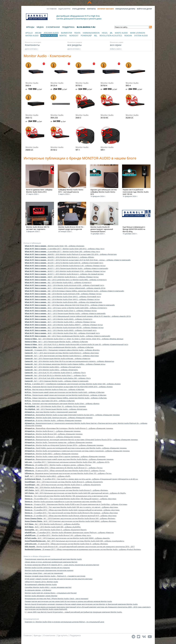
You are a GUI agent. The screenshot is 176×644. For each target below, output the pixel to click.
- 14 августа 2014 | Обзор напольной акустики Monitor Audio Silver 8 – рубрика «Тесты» (65, 471)
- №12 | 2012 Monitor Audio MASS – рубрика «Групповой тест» (61, 330)
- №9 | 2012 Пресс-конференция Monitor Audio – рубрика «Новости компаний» (68, 336)
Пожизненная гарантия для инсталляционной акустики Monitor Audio (53, 559)
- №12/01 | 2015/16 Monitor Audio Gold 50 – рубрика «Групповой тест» (64, 263)
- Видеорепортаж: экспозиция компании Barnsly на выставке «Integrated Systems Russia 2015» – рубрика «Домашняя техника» (81, 440)
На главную (52, 9)
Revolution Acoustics (111, 36)
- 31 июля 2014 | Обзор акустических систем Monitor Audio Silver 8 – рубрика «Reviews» (66, 544)
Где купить (62, 635)
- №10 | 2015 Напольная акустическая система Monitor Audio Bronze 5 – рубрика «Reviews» (66, 490)
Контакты (91, 9)
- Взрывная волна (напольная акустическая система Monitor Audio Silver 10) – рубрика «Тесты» (68, 473)
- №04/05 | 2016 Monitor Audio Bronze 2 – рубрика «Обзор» (59, 257)
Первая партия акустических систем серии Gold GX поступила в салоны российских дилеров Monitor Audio (68, 601)
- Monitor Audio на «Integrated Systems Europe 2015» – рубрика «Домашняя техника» (64, 445)
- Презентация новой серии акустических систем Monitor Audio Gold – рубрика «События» (65, 392)
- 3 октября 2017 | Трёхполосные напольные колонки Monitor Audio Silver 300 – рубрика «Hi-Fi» (67, 462)
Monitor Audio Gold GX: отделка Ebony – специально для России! (51, 593)
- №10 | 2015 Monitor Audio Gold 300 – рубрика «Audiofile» (53, 527)
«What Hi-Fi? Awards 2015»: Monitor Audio (41, 582)
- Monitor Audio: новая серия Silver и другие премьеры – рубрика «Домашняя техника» (65, 456)
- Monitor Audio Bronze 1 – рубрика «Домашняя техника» (53, 431)
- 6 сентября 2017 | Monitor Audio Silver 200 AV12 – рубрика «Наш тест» (65, 249)
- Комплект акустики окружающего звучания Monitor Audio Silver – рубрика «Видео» (62, 404)
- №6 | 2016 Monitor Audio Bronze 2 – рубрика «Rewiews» (52, 487)
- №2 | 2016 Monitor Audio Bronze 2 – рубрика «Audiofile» (52, 524)
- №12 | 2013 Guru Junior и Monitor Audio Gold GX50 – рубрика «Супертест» (66, 308)
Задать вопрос (64, 9)
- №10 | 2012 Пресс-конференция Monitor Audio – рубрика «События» (59, 347)
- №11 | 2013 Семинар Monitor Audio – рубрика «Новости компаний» (57, 381)
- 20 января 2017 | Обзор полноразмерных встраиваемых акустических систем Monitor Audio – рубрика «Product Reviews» (83, 549)
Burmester (67, 33)
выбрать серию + (116, 49)
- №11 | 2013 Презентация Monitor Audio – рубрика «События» (56, 342)
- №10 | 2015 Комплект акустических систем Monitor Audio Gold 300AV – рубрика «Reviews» (71, 521)
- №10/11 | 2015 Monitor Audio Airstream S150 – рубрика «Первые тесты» (65, 271)
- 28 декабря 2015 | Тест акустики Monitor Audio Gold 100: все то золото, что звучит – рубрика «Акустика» (71, 507)
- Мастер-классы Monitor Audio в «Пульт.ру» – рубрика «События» (55, 389)
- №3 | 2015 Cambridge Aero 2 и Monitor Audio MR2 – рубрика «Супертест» (66, 280)
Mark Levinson (138, 33)
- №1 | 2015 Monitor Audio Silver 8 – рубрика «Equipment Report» (56, 530)
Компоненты (32, 45)
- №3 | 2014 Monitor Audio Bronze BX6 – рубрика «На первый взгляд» (63, 302)
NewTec (63, 36)
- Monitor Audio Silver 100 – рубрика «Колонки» (55, 246)
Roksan (128, 36)
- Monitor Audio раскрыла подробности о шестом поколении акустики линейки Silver (63, 502)
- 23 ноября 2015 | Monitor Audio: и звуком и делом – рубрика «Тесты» (58, 465)
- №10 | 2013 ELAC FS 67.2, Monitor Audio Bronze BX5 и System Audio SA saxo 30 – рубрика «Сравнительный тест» (77, 344)
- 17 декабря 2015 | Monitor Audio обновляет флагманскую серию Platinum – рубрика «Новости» (69, 532)
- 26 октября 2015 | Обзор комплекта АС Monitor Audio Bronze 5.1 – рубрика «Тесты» (64, 468)
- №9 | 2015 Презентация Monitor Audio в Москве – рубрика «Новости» (58, 358)
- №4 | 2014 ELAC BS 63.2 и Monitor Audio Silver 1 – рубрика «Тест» (56, 375)
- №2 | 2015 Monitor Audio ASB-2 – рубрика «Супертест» (58, 282)
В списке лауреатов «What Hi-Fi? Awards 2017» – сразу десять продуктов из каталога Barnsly (62, 565)
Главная (28, 635)
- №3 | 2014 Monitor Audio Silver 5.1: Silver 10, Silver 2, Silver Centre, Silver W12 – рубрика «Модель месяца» (74, 339)
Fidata (77, 33)
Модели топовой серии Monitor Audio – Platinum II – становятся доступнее (55, 576)
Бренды (30, 27)
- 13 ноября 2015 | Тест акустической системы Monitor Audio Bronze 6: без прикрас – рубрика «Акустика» (71, 513)
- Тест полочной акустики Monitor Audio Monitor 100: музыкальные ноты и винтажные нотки (66, 496)
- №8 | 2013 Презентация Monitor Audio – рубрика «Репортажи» (56, 409)
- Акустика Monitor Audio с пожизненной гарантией (51, 412)
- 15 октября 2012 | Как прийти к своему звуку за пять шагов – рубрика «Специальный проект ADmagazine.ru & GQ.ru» (81, 479)
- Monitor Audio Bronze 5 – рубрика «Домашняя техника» (53, 437)
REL (96, 36)
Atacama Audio (51, 33)
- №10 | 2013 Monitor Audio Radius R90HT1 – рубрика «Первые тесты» (64, 325)
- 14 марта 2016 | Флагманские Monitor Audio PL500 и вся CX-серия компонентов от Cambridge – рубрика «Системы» (76, 504)
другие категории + (32, 49)
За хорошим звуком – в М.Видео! (38, 590)
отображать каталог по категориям (37, 38)
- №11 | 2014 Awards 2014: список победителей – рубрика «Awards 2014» (65, 288)
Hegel (105, 33)
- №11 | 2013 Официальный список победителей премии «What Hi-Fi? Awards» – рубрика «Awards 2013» (78, 316)
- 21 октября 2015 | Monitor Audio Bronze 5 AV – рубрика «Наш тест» (58, 535)
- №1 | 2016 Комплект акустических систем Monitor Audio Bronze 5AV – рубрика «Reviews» (70, 518)
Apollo (29, 33)
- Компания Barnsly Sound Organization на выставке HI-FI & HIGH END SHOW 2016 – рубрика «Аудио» (69, 387)
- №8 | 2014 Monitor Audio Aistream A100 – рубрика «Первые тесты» (63, 294)
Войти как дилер (144, 9)
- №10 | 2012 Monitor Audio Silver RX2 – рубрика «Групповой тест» (62, 333)
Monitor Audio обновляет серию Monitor (41, 596)
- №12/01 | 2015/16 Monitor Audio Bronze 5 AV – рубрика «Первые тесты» (65, 266)
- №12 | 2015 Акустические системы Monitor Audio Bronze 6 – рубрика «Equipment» (64, 482)
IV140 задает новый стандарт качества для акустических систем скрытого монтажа (59, 579)
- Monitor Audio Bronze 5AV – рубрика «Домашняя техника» (54, 434)
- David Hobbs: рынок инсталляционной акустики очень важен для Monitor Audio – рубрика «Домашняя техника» (76, 448)
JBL (111, 33)
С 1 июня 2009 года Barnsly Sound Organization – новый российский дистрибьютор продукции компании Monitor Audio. (73, 612)
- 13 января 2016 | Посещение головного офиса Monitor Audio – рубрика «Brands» (62, 350)
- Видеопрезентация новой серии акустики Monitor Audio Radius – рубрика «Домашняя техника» (69, 459)
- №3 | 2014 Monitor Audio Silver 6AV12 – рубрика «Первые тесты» (62, 299)
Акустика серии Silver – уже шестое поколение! (44, 573)
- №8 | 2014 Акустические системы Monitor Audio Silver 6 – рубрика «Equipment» (63, 485)
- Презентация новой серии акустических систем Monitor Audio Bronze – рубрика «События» (66, 395)
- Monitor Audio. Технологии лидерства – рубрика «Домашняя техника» (59, 442)
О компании (53, 27)
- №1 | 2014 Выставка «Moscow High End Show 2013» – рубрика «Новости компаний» (70, 305)
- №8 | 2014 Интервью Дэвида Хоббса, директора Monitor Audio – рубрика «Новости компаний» (74, 291)
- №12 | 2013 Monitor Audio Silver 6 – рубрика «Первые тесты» (61, 311)
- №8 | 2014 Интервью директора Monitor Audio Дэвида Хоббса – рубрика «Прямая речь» (65, 364)
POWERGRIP (86, 36)
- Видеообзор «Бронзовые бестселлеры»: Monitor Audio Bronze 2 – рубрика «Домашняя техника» (69, 428)
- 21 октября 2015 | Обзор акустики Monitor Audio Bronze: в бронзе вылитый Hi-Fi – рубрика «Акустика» (71, 516)
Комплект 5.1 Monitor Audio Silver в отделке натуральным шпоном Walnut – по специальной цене (64, 622)
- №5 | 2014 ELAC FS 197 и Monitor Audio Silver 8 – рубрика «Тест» (55, 373)
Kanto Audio (121, 33)
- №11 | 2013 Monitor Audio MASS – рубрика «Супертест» (59, 319)
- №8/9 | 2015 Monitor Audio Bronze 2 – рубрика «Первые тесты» (62, 277)
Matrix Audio (32, 36)
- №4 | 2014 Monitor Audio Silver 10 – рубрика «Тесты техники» (55, 406)
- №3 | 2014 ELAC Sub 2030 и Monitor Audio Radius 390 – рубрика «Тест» (58, 378)
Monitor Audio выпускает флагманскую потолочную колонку (49, 570)
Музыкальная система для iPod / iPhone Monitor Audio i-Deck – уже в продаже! (57, 599)
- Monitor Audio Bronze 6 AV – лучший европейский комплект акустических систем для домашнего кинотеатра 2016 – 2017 (80, 547)
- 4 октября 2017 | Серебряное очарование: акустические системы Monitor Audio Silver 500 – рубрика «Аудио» (73, 384)
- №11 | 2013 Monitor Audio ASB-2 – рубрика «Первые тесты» (60, 322)
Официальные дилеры (125, 9)
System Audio (141, 36)
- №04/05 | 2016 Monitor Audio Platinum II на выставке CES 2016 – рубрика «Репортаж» (71, 254)
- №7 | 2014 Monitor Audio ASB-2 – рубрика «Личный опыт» (53, 367)
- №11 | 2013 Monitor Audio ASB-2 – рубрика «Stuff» (48, 476)
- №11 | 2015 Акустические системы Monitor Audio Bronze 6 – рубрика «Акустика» (62, 353)
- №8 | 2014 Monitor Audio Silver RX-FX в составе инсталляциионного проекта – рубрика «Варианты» (70, 361)
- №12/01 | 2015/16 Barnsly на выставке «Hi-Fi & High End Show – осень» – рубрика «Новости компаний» (78, 260)
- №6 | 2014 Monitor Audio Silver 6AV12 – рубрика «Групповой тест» (63, 297)
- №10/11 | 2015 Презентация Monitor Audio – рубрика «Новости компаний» (66, 268)
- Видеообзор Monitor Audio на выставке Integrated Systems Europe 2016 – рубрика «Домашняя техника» (72, 415)
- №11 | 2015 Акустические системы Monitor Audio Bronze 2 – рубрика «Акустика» (62, 356)
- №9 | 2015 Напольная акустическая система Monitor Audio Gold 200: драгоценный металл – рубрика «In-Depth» (75, 493)
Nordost (74, 36)
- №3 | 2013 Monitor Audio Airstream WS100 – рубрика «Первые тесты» (64, 328)
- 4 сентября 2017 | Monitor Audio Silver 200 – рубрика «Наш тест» (62, 251)
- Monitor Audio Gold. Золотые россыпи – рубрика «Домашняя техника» (59, 418)
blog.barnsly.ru (86, 27)
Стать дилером (79, 9)
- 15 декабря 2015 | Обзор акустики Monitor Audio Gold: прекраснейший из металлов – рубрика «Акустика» (72, 510)
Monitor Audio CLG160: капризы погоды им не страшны (47, 568)
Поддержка (68, 27)
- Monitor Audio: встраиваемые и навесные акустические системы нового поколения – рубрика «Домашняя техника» (77, 451)
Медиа (40, 27)
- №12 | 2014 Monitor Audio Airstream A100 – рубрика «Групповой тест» (64, 285)
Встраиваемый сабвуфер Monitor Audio (41, 584)
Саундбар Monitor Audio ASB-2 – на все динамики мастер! (48, 587)
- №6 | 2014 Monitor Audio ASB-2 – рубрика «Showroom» (51, 370)
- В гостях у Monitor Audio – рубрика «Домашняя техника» (53, 420)
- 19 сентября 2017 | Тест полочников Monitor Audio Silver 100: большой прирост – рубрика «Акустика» (71, 499)
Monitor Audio (49, 35)
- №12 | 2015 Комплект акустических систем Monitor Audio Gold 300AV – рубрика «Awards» (67, 538)
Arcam (38, 33)
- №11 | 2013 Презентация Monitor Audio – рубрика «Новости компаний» (65, 313)
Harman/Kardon (91, 33)
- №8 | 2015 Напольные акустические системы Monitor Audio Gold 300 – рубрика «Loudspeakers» (75, 541)
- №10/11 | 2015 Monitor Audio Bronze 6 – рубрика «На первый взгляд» (64, 274)
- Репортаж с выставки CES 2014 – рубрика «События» (50, 401)
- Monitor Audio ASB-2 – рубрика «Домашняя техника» (52, 454)
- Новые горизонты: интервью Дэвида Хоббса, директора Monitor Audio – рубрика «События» (66, 398)
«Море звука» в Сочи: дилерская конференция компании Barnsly (51, 562)
